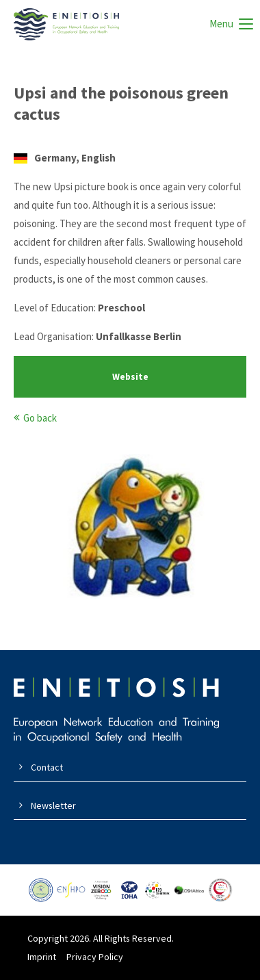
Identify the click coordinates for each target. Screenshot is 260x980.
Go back (40, 418)
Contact (47, 767)
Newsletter (53, 805)
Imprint (42, 957)
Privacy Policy (95, 957)
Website (130, 377)
